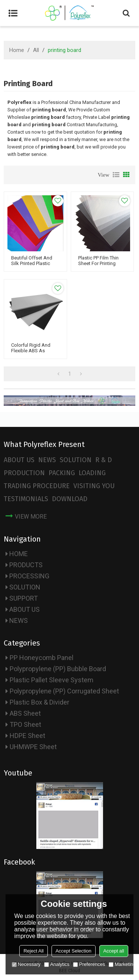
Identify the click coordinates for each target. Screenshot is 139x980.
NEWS (47, 460)
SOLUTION (76, 460)
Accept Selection (74, 951)
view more (31, 517)
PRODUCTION (24, 473)
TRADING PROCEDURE (37, 486)
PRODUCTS (26, 565)
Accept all (114, 951)
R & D (104, 460)
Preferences (89, 964)
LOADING (92, 473)
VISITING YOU (94, 486)
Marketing (122, 964)
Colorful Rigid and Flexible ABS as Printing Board (31, 351)
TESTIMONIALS (26, 499)
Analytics (57, 964)
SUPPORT (24, 598)
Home (17, 50)
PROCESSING (29, 576)
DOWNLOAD (70, 499)
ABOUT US (19, 460)
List (116, 175)
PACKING (62, 473)
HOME (19, 554)
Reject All (33, 951)
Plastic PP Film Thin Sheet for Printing (98, 261)
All (36, 50)
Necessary (26, 964)
